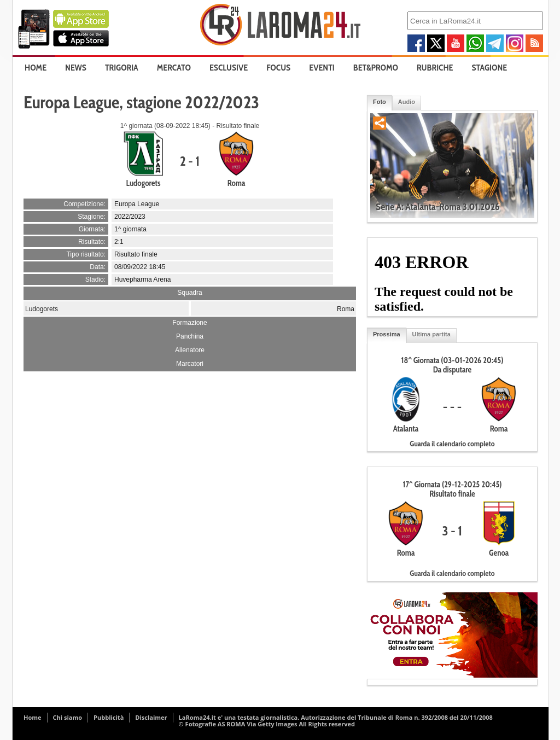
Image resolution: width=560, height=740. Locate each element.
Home (36, 68)
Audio (407, 102)
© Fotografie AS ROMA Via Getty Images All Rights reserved (267, 724)
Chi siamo (68, 717)
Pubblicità (109, 717)
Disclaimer (151, 717)
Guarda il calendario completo (452, 444)
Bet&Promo (376, 68)
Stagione (490, 68)
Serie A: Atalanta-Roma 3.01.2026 (438, 207)
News (76, 68)
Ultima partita (431, 334)
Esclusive (229, 68)
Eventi (322, 68)
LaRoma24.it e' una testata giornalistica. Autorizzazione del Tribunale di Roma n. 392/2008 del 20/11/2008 (336, 717)
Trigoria (122, 68)
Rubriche (435, 68)
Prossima (387, 334)
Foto (380, 102)
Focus (278, 68)
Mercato (174, 68)
